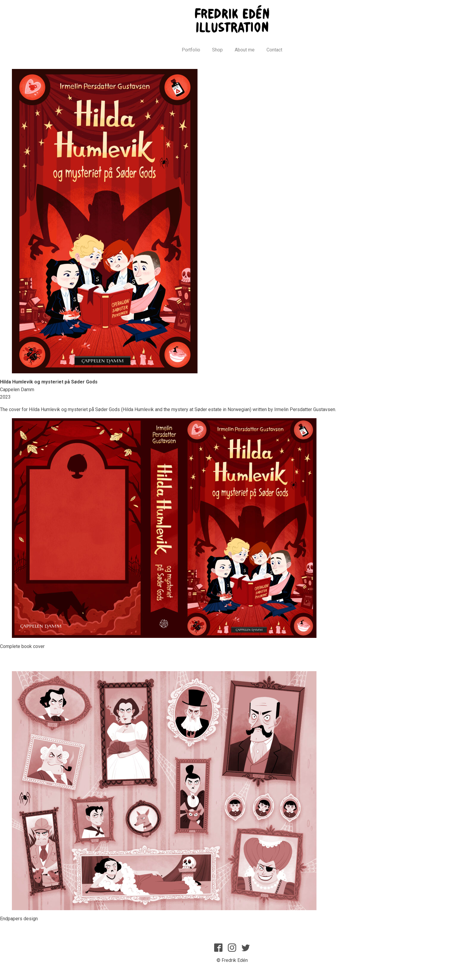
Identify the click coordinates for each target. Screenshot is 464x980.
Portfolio (191, 50)
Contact (274, 50)
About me (245, 50)
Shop (217, 50)
